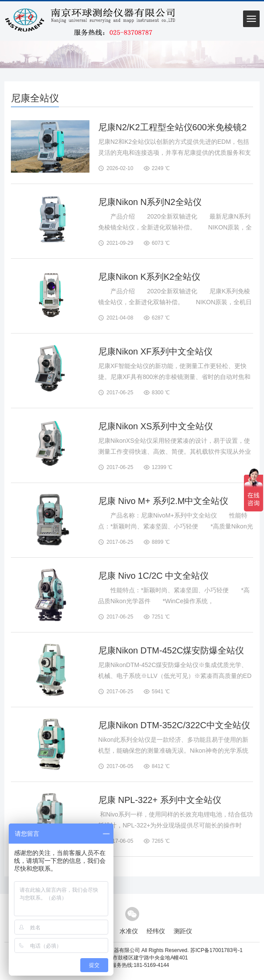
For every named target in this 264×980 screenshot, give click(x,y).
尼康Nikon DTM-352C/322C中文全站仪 (174, 725)
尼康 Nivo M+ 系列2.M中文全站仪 (163, 501)
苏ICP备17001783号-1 (216, 950)
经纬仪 (156, 931)
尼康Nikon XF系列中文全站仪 (155, 351)
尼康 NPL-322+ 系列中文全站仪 (160, 800)
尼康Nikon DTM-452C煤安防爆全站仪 (171, 650)
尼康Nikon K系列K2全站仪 (149, 277)
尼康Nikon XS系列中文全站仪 (156, 426)
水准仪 (129, 931)
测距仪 (183, 931)
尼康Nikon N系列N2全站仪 (150, 202)
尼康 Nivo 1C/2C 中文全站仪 (153, 576)
